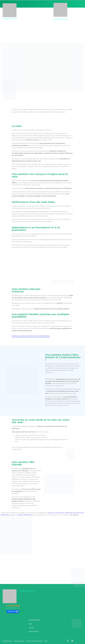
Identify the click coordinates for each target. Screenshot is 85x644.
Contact (32, 628)
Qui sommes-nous (35, 620)
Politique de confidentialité (34, 641)
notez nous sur (13, 611)
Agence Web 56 (34, 632)
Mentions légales (19, 641)
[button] (79, 11)
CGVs (46, 641)
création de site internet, (56, 513)
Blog (31, 624)
